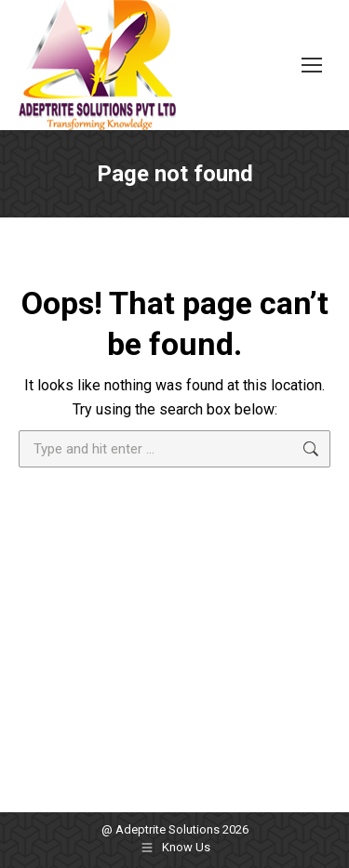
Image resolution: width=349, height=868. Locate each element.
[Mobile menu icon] (312, 65)
